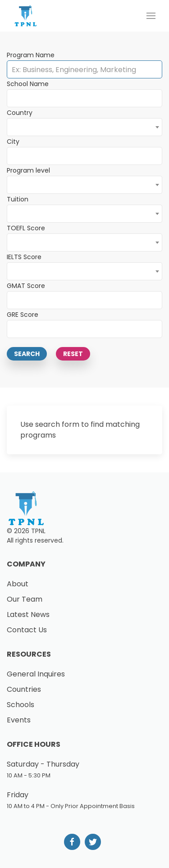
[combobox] (84, 127)
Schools (21, 705)
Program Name (31, 55)
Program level (28, 170)
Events (19, 720)
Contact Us (27, 630)
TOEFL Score (26, 228)
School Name (28, 84)
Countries (24, 689)
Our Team (25, 599)
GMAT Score (26, 286)
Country (20, 113)
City (13, 142)
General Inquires (36, 674)
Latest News (28, 614)
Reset (73, 354)
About (18, 584)
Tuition (18, 199)
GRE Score (23, 315)
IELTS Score (24, 257)
